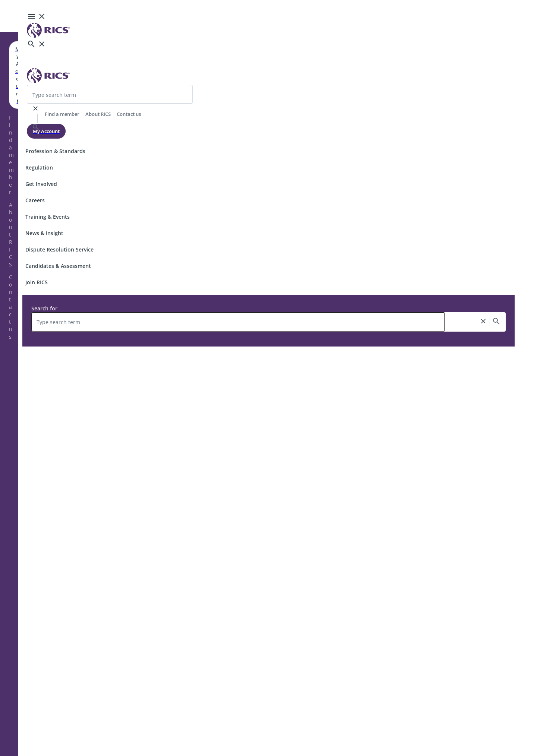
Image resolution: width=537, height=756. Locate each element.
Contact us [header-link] (129, 114)
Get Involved (41, 184)
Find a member (11, 155)
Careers (35, 200)
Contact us (11, 307)
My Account (46, 131)
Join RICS (37, 282)
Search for (44, 308)
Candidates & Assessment (58, 266)
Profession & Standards (55, 151)
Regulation (39, 167)
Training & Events (48, 217)
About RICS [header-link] (98, 114)
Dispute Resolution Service (59, 249)
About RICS (11, 235)
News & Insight (44, 233)
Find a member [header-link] (62, 114)
